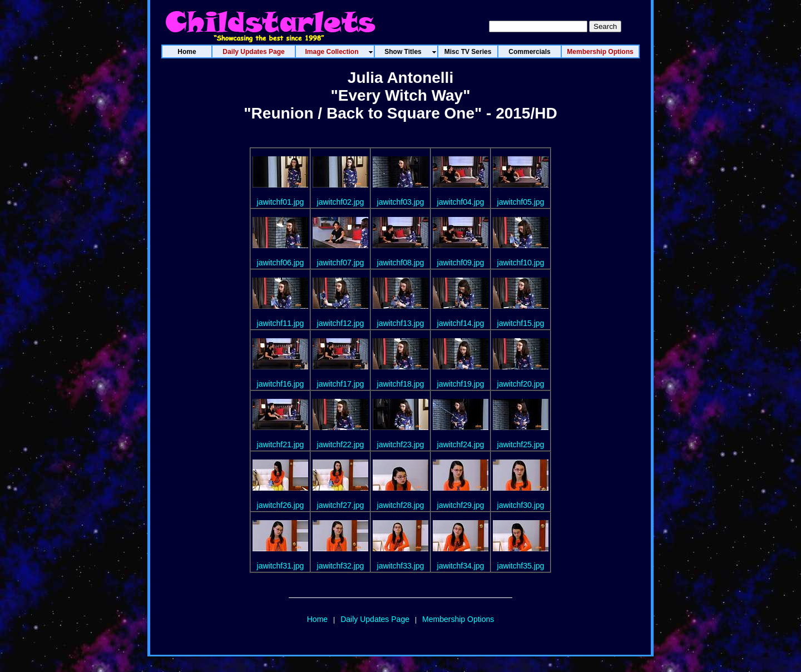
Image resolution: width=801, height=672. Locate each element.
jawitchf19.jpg (461, 384)
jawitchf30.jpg (521, 505)
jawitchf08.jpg (401, 263)
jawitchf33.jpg (401, 566)
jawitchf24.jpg (461, 444)
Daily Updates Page (375, 619)
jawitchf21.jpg (281, 444)
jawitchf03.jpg (401, 202)
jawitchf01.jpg (281, 202)
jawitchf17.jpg (341, 384)
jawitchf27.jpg (341, 505)
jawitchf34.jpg (461, 566)
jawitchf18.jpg (401, 384)
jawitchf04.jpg (461, 202)
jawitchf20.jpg (521, 384)
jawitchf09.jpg (461, 263)
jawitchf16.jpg (281, 384)
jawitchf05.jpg (521, 202)
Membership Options (458, 619)
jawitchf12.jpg (341, 323)
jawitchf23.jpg (401, 444)
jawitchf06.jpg (281, 263)
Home (317, 619)
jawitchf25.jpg (521, 444)
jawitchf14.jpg (461, 323)
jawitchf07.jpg (341, 263)
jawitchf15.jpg (521, 323)
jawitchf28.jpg (401, 505)
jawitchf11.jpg (281, 323)
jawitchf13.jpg (401, 323)
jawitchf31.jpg (281, 566)
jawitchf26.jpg (281, 505)
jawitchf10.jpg (521, 263)
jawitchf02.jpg (341, 202)
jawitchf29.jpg (461, 505)
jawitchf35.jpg (521, 566)
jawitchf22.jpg (341, 444)
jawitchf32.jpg (341, 566)
